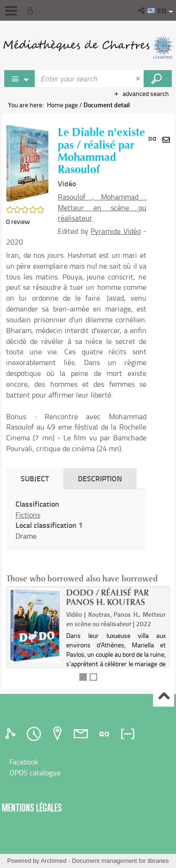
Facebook (24, 762)
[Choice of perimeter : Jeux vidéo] (20, 79)
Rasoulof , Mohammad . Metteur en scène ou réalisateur (102, 207)
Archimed (54, 861)
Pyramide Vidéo (116, 231)
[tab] (12, 734)
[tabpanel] (76, 520)
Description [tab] (100, 478)
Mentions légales (32, 808)
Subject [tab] (35, 478)
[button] (142, 10)
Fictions (28, 515)
